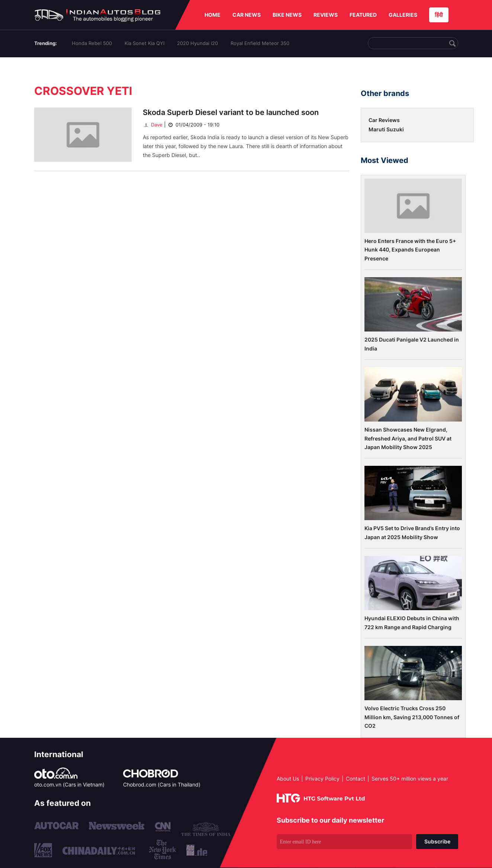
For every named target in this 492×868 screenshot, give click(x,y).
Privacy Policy (322, 779)
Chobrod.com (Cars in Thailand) (162, 784)
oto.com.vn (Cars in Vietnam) (69, 784)
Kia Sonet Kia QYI (144, 43)
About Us (288, 779)
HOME (213, 15)
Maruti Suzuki (386, 129)
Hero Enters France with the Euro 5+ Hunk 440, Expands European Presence (410, 250)
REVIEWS (326, 15)
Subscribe (437, 841)
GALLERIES (403, 15)
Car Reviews (384, 120)
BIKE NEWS (287, 15)
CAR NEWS (247, 15)
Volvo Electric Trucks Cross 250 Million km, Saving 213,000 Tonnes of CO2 (412, 717)
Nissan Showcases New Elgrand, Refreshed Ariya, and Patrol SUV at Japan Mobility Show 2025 (408, 438)
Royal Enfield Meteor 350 (260, 43)
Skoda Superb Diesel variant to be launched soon (231, 112)
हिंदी (439, 15)
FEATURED (363, 15)
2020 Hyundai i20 (197, 43)
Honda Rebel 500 (92, 43)
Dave (153, 125)
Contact (356, 779)
